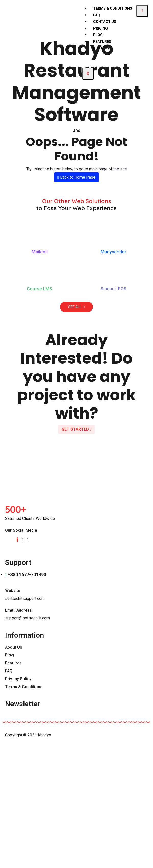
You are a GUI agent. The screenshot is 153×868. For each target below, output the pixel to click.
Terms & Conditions (113, 8)
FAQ (97, 15)
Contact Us (105, 22)
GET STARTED (76, 429)
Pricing (101, 28)
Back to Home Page (76, 177)
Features (102, 42)
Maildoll (40, 252)
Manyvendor (114, 252)
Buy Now (101, 48)
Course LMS (39, 289)
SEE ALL (76, 307)
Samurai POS (114, 289)
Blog (98, 35)
